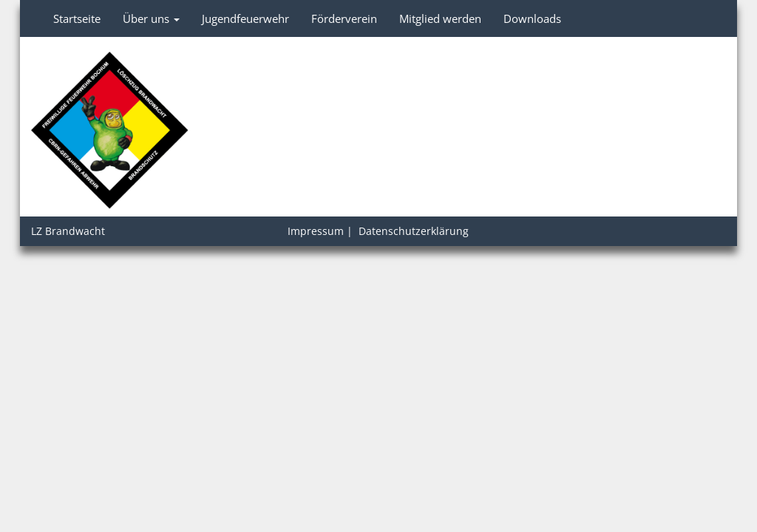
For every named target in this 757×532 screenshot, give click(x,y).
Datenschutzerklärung (414, 231)
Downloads (532, 18)
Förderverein (344, 18)
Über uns (151, 18)
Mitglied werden (440, 18)
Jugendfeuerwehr (245, 18)
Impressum (316, 231)
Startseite (77, 18)
